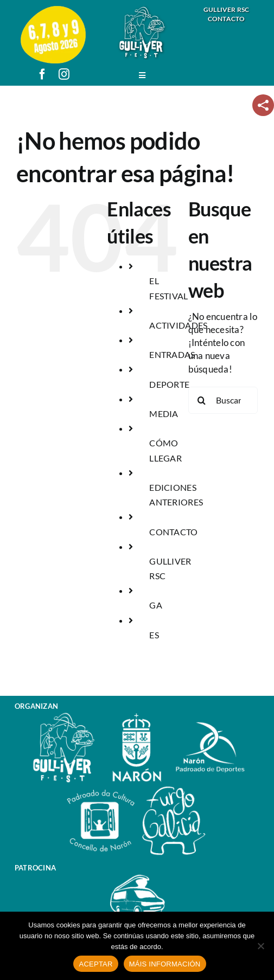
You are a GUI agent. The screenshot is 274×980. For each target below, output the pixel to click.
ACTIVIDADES (178, 325)
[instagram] (64, 74)
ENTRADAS (172, 354)
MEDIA (164, 414)
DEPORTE (169, 384)
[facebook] (42, 74)
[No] (260, 946)
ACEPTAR (95, 964)
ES (154, 635)
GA (156, 605)
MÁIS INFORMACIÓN (165, 964)
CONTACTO (173, 532)
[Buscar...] (223, 400)
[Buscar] (202, 400)
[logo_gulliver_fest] (142, 10)
